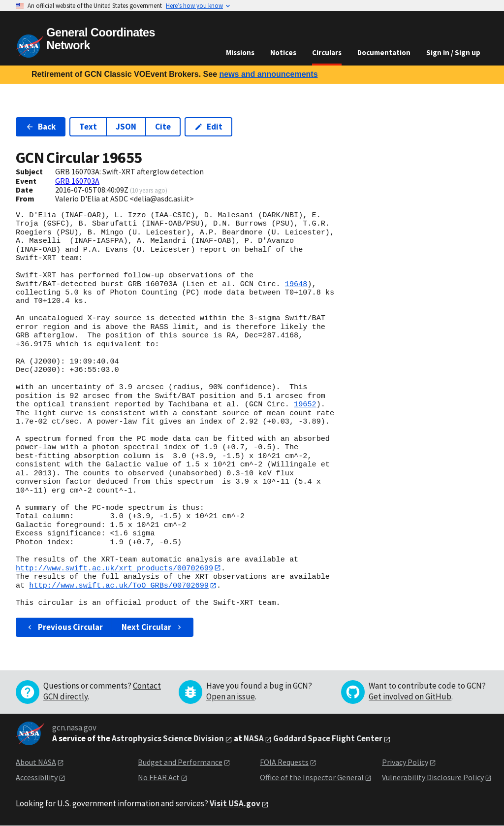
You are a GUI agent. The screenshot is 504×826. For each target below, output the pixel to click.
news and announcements (268, 74)
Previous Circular (64, 628)
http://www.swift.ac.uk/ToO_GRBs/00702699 (119, 586)
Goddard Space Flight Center (328, 739)
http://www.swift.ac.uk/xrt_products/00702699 (114, 568)
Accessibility (37, 777)
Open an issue (231, 697)
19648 (296, 284)
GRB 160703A (77, 181)
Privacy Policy (405, 762)
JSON (126, 127)
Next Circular (153, 628)
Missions (240, 52)
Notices (283, 52)
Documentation (384, 52)
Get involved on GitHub (410, 697)
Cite (163, 127)
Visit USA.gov (235, 804)
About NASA (36, 762)
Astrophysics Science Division (168, 739)
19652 (305, 404)
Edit (208, 127)
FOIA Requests (284, 762)
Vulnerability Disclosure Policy (433, 777)
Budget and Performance (180, 762)
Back (41, 127)
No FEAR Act (159, 777)
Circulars (327, 52)
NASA (254, 739)
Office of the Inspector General (312, 777)
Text (88, 127)
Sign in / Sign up (453, 52)
